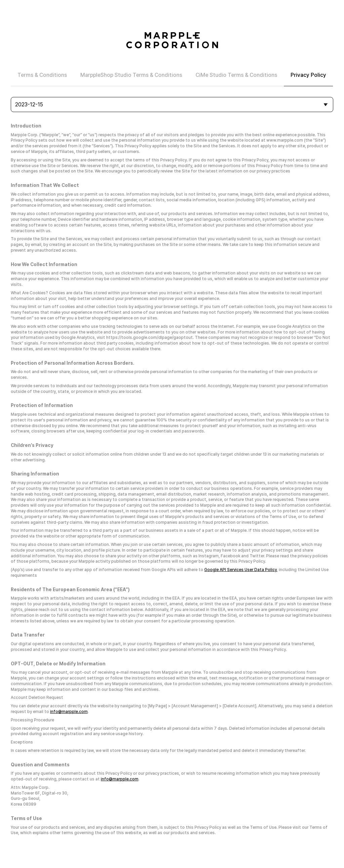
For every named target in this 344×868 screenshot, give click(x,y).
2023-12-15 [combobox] (29, 105)
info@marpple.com (69, 712)
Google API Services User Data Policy (241, 570)
